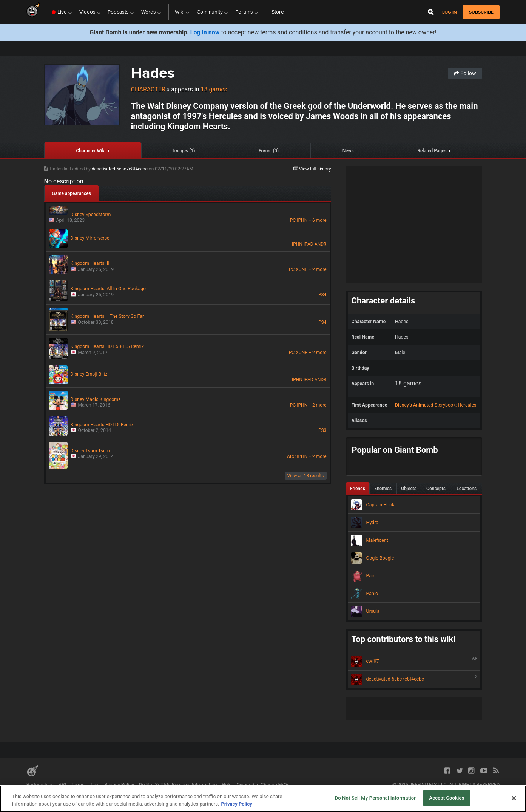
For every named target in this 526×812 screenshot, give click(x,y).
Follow (465, 73)
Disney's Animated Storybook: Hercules (436, 405)
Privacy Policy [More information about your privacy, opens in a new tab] (236, 804)
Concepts (436, 489)
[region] (263, 799)
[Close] (514, 798)
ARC (291, 456)
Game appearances (72, 193)
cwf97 (414, 662)
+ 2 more (317, 269)
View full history (312, 169)
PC (293, 220)
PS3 (322, 430)
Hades (153, 73)
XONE (302, 269)
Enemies (383, 489)
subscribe (481, 12)
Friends (358, 489)
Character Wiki (91, 151)
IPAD (309, 244)
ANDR (321, 244)
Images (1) (184, 151)
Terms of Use (85, 785)
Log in (450, 12)
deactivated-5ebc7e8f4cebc (120, 169)
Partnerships (40, 785)
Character (148, 89)
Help (227, 785)
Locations (467, 489)
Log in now (205, 32)
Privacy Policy (119, 785)
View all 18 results (306, 476)
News (348, 151)
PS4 (322, 295)
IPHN (302, 220)
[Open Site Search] (431, 12)
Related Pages (432, 151)
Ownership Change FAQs (263, 785)
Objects (409, 489)
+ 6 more (317, 220)
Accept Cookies (447, 798)
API (62, 785)
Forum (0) (269, 151)
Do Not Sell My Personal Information (178, 785)
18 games (214, 89)
